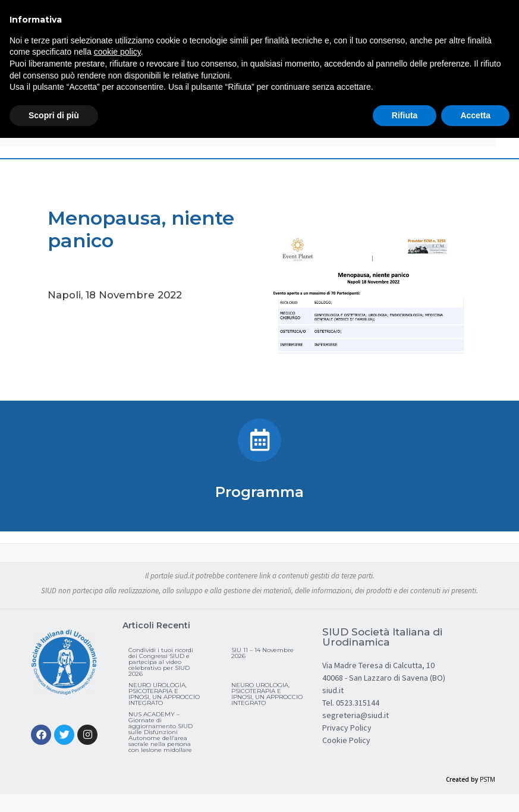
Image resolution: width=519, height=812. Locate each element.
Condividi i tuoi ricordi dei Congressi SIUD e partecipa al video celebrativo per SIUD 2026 (161, 662)
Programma (259, 492)
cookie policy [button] (117, 52)
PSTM (487, 779)
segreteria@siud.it (356, 715)
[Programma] (259, 440)
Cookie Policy (346, 740)
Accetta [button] (475, 115)
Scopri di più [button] (54, 115)
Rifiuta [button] (405, 115)
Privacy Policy (347, 728)
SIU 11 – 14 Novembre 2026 (262, 653)
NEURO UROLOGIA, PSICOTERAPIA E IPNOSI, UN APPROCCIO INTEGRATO (164, 694)
